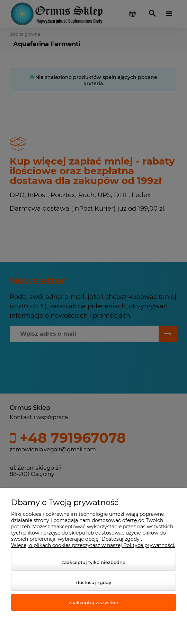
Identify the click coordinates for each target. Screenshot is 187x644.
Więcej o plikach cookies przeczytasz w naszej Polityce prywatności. (93, 545)
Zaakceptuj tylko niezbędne (93, 562)
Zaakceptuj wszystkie (93, 602)
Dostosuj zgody (94, 582)
